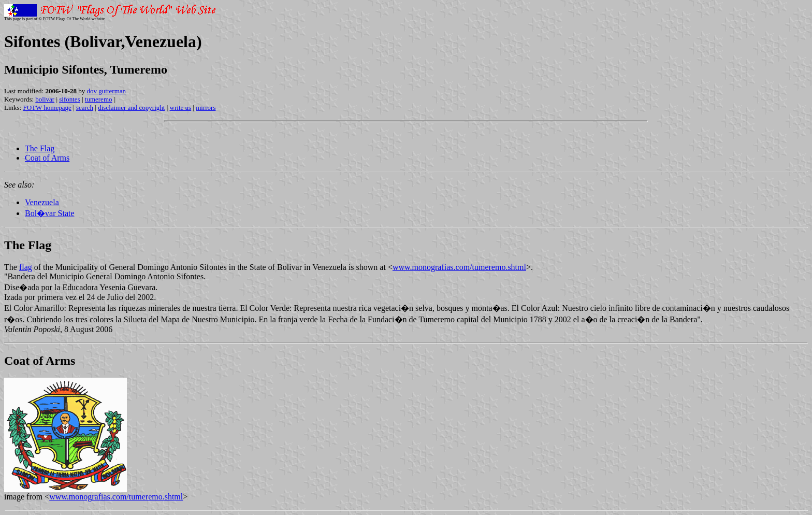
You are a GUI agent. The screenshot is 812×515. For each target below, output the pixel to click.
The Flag (40, 148)
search (85, 108)
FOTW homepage (47, 108)
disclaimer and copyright (131, 108)
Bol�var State (50, 213)
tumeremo (99, 99)
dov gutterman (106, 91)
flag (26, 267)
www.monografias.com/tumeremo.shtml (459, 267)
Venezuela (42, 202)
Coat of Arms (47, 158)
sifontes (69, 99)
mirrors (206, 108)
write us (181, 108)
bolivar (45, 99)
